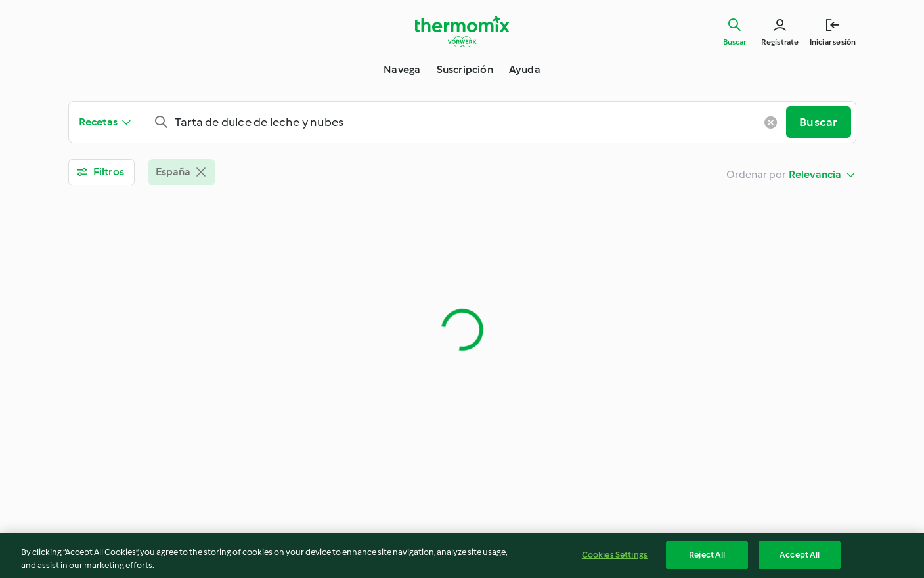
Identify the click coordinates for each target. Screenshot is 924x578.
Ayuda (525, 69)
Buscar (735, 42)
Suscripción (465, 69)
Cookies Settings (615, 558)
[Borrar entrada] (770, 122)
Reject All (707, 558)
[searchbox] (470, 122)
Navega (402, 69)
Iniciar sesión (833, 42)
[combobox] (470, 122)
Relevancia (815, 174)
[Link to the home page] (462, 32)
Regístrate (780, 42)
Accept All (800, 558)
